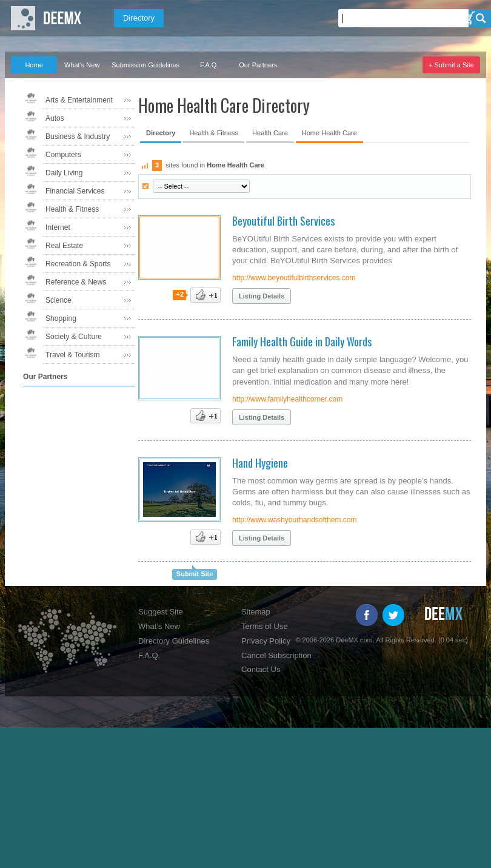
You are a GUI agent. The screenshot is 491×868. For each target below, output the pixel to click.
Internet (58, 227)
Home (34, 65)
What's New (82, 65)
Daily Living (64, 173)
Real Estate (64, 246)
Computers (63, 155)
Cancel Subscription (276, 655)
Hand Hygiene (260, 463)
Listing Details (262, 296)
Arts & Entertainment (79, 100)
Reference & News (76, 282)
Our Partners (258, 65)
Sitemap (256, 612)
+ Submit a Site (451, 65)
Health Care (270, 133)
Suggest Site (161, 612)
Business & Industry (78, 136)
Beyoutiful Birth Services (283, 221)
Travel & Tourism (72, 355)
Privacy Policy (266, 641)
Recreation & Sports (78, 264)
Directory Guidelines (174, 641)
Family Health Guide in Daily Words (302, 341)
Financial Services (75, 191)
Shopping (61, 318)
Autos (55, 118)
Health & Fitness (72, 209)
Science (58, 300)
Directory (139, 18)
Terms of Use (265, 626)
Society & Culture (74, 337)
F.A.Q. (209, 65)
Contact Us (261, 669)
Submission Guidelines (145, 65)
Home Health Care (329, 133)
